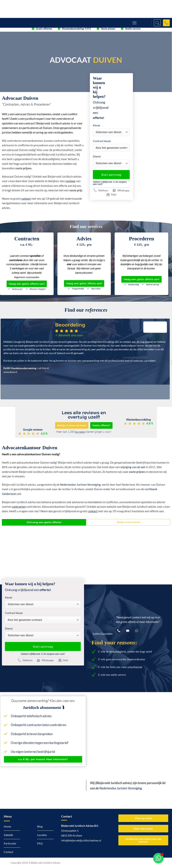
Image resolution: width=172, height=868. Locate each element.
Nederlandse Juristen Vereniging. (121, 788)
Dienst (97, 156)
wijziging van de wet (133, 467)
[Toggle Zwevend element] (158, 858)
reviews (70, 181)
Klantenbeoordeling (139, 420)
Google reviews (33, 430)
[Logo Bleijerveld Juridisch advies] (26, 9)
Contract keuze (102, 141)
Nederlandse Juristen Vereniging (80, 485)
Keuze (96, 125)
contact (93, 511)
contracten (19, 507)
